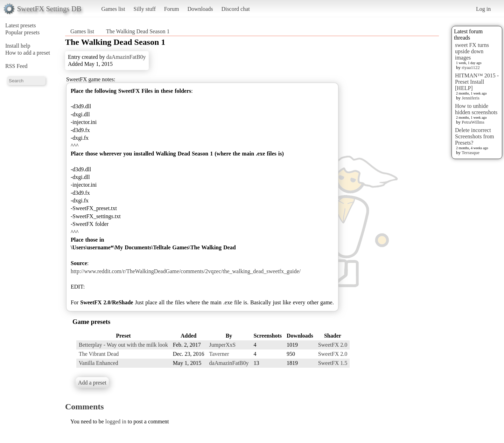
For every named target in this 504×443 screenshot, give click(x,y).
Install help (18, 46)
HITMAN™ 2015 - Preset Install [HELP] (477, 82)
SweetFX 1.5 (333, 363)
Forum (172, 9)
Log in (483, 9)
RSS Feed (16, 66)
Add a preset (92, 383)
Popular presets (22, 32)
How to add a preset (28, 53)
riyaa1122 (471, 67)
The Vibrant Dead (99, 354)
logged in (116, 421)
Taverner (219, 354)
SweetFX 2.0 (333, 345)
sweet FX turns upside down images (472, 51)
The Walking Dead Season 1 (138, 31)
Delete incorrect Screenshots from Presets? (475, 136)
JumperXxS (223, 345)
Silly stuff (145, 9)
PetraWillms (473, 122)
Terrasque (471, 153)
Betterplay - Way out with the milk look (123, 345)
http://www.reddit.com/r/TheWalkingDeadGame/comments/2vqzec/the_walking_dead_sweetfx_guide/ (186, 271)
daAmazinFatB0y (126, 57)
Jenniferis (471, 98)
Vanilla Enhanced (98, 363)
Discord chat (235, 9)
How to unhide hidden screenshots (476, 109)
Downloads (200, 9)
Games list (113, 9)
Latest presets (21, 25)
